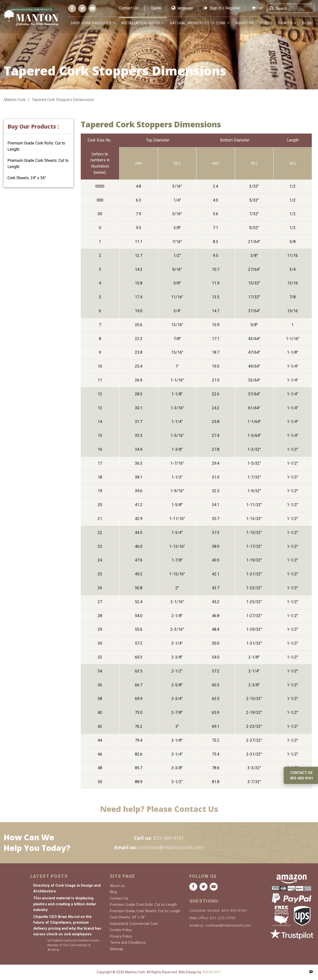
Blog (307, 23)
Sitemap (117, 949)
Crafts (285, 23)
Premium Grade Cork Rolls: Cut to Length (143, 905)
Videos (266, 23)
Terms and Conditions (128, 943)
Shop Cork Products (91, 23)
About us (245, 23)
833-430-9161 (169, 838)
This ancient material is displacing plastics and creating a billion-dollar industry (65, 904)
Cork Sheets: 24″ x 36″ (27, 178)
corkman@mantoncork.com (171, 847)
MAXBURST (212, 972)
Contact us (301, 773)
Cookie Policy (121, 930)
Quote (156, 8)
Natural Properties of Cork (198, 23)
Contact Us (129, 8)
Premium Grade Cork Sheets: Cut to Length (145, 911)
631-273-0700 (223, 918)
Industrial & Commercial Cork (134, 924)
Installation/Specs (141, 23)
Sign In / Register (222, 8)
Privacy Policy (121, 936)
